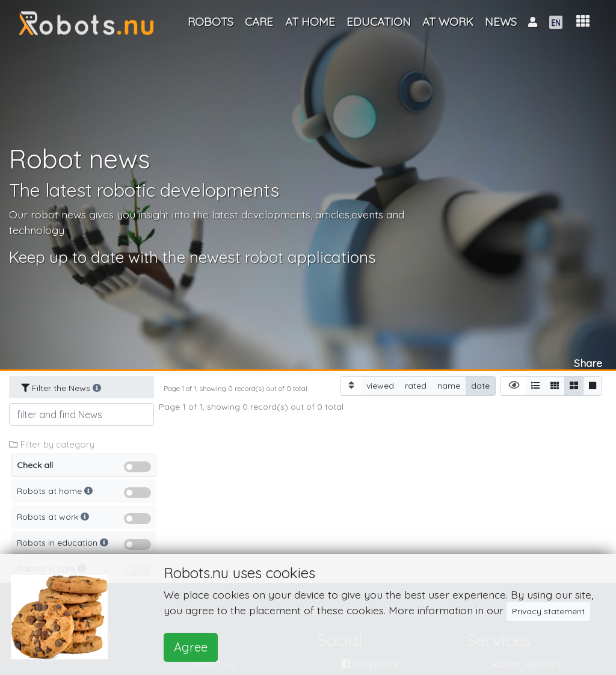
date (480, 385)
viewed (380, 385)
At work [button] (448, 22)
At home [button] (310, 22)
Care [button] (259, 22)
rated (416, 385)
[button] (583, 21)
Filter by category (52, 444)
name (449, 385)
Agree (191, 647)
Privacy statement (548, 611)
